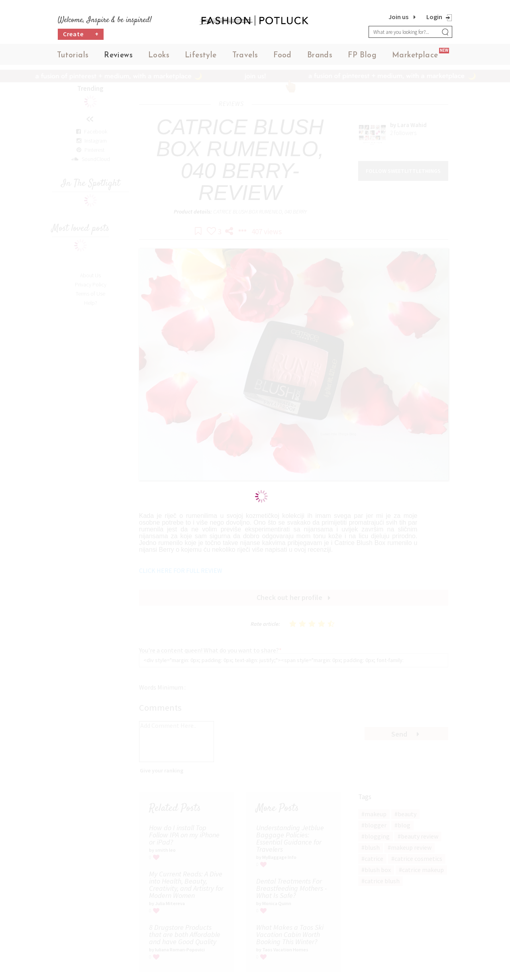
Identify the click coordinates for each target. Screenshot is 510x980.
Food (282, 56)
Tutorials (73, 56)
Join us (398, 17)
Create (81, 34)
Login (434, 17)
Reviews (118, 56)
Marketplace (415, 56)
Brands (320, 56)
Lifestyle (201, 56)
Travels (245, 56)
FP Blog (362, 56)
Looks (159, 56)
